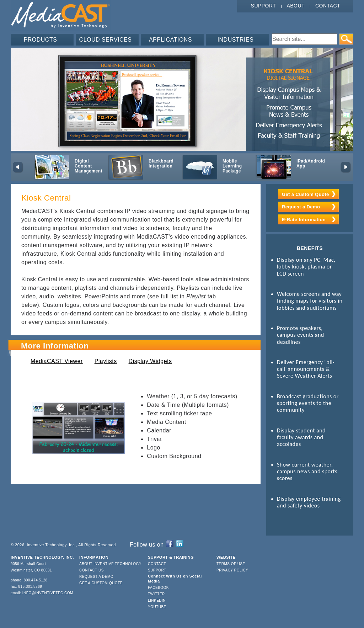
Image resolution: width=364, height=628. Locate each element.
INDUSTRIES (236, 40)
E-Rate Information (304, 220)
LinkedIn (157, 600)
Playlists (106, 361)
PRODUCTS (41, 40)
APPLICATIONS (170, 40)
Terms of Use (231, 564)
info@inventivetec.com (48, 593)
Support (264, 6)
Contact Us (92, 570)
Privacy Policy (232, 570)
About (296, 6)
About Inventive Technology (110, 564)
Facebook (158, 588)
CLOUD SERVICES (106, 40)
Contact (328, 6)
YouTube (157, 607)
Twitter (156, 594)
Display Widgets (150, 361)
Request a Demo (301, 207)
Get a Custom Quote (306, 194)
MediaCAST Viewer (57, 361)
